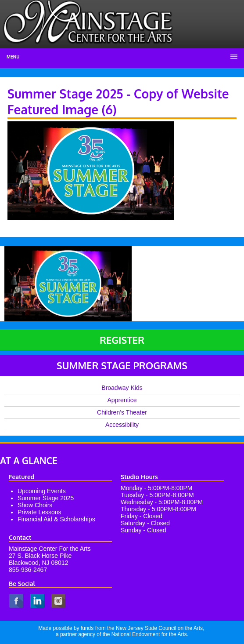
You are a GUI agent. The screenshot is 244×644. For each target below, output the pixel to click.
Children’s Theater (122, 412)
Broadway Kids (122, 388)
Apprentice (122, 400)
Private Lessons (39, 512)
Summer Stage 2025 (46, 498)
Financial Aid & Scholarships (56, 519)
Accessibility (122, 425)
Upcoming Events (42, 491)
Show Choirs (35, 505)
